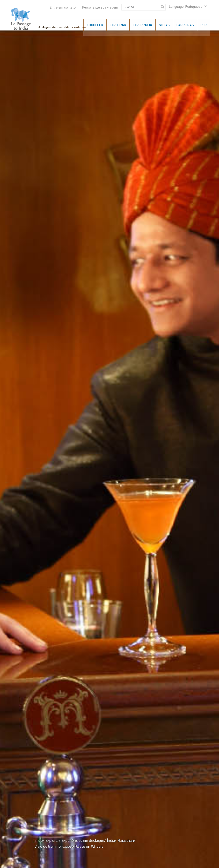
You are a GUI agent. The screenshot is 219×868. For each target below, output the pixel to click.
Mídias (164, 24)
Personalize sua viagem (100, 7)
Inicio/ (39, 840)
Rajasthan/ (127, 840)
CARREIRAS (185, 24)
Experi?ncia (142, 24)
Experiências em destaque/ (84, 840)
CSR (204, 24)
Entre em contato (63, 7)
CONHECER (95, 24)
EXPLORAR (118, 24)
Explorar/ (53, 840)
